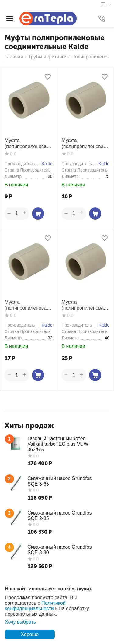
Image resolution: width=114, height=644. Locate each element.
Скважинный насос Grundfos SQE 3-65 (60, 481)
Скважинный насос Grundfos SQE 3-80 (60, 550)
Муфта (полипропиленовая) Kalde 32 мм (28, 305)
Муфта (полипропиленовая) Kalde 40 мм (85, 305)
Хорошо (30, 634)
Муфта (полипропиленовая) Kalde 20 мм (28, 143)
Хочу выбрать (20, 622)
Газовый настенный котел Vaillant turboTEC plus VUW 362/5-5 (58, 444)
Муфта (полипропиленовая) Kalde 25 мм (85, 143)
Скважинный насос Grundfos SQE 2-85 (60, 516)
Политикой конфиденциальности (35, 606)
